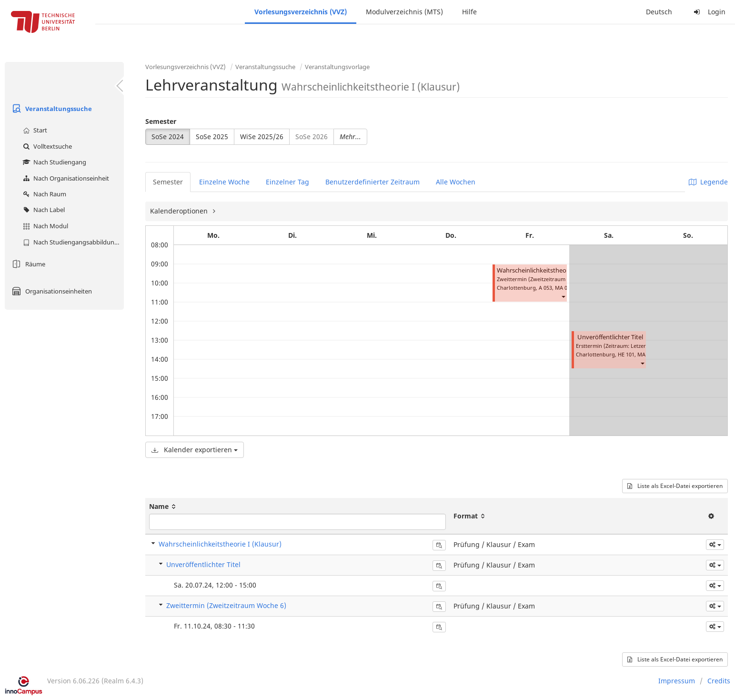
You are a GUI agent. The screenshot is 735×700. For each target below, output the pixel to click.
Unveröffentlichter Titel (610, 337)
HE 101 (626, 354)
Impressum (677, 681)
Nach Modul (44, 226)
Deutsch (659, 12)
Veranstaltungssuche (51, 109)
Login (708, 12)
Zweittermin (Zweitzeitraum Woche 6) (226, 605)
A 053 (545, 288)
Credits (719, 681)
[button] (563, 296)
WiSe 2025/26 (262, 137)
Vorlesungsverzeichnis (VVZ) (301, 12)
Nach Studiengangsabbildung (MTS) (72, 242)
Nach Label (43, 210)
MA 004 (564, 288)
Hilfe (469, 12)
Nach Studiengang (53, 162)
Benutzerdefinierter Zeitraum (373, 182)
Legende (708, 182)
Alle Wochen (456, 182)
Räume (27, 264)
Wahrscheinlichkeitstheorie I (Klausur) (551, 270)
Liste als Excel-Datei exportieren (675, 486)
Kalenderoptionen (180, 211)
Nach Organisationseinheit (65, 178)
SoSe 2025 (212, 137)
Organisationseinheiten (51, 291)
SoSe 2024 (168, 137)
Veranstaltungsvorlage (337, 67)
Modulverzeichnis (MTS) (404, 12)
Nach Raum (43, 194)
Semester (161, 121)
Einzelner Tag (287, 182)
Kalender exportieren (195, 450)
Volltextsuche (46, 146)
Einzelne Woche (224, 182)
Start (34, 130)
